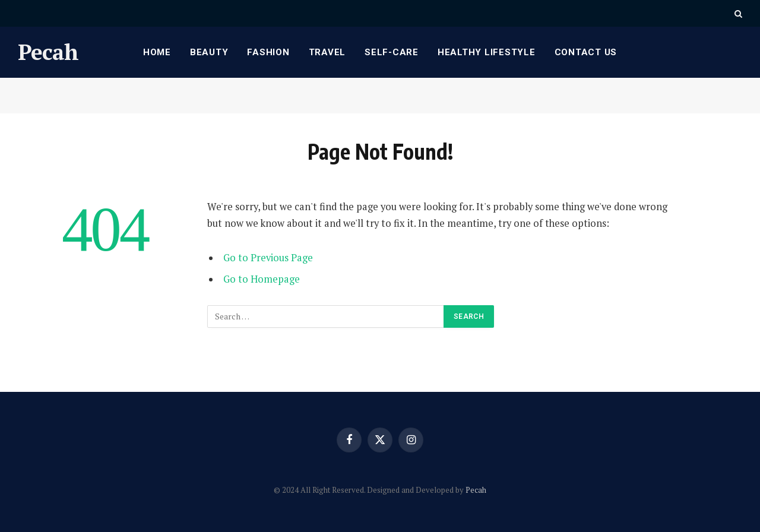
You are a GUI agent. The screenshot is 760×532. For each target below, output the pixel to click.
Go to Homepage (262, 279)
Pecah (476, 490)
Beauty (209, 52)
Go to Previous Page (268, 258)
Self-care (392, 52)
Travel (327, 52)
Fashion (268, 52)
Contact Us (586, 52)
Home (157, 52)
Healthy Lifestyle (487, 52)
